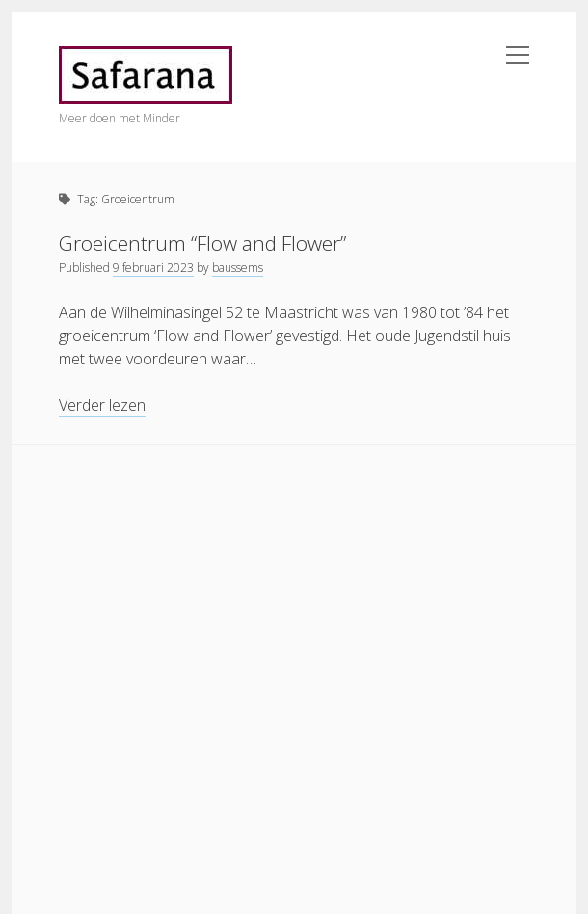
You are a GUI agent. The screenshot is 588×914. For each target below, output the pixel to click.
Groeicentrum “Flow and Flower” (202, 243)
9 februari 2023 (153, 268)
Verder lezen (102, 405)
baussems (238, 268)
